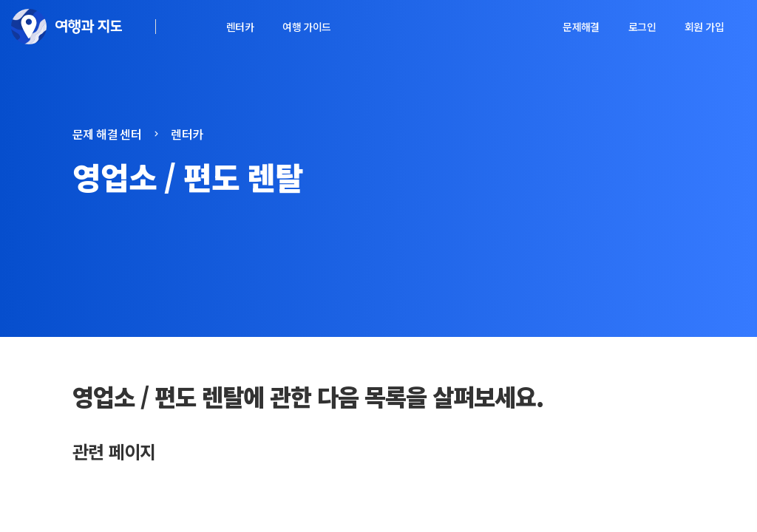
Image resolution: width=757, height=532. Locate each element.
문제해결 (581, 27)
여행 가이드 (306, 27)
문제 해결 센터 (107, 134)
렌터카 (240, 27)
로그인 (642, 27)
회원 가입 (704, 27)
